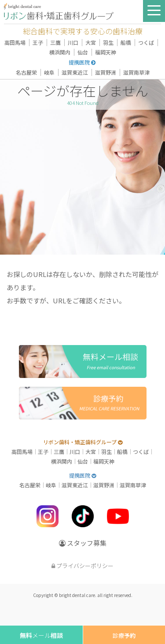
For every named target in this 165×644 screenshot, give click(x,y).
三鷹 (55, 42)
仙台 (83, 52)
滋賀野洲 (106, 72)
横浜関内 (60, 52)
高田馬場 (15, 42)
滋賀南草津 (136, 72)
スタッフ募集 (83, 543)
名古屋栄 (26, 72)
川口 (73, 42)
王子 (38, 42)
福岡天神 (106, 52)
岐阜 (49, 72)
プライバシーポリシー (82, 566)
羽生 (108, 42)
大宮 (91, 42)
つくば (146, 42)
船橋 (126, 42)
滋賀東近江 (75, 72)
